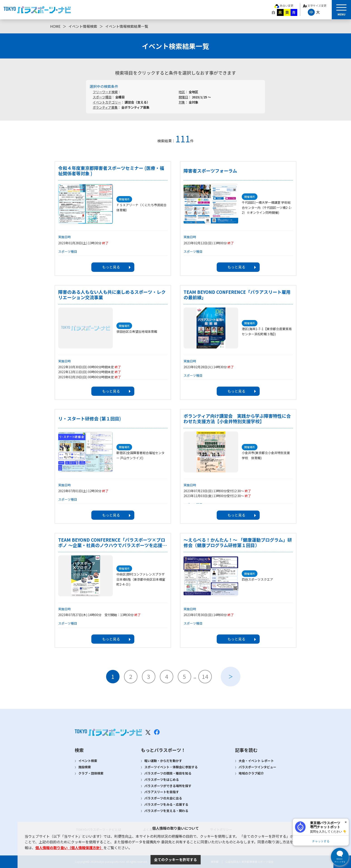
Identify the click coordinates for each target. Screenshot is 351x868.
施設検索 (85, 767)
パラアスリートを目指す (162, 792)
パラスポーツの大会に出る (163, 798)
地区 (182, 92)
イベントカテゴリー (107, 102)
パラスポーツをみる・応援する (166, 804)
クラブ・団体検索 (91, 773)
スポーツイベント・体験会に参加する (171, 767)
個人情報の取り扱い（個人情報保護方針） (69, 848)
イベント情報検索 (83, 26)
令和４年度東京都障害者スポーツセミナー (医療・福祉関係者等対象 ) (111, 171)
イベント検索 (88, 761)
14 (205, 676)
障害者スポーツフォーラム (210, 171)
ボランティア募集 (105, 107)
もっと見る (111, 267)
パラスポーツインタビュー (257, 767)
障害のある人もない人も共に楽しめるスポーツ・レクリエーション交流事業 (112, 295)
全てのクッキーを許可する (175, 859)
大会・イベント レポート (256, 761)
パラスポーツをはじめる (162, 779)
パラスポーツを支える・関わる (166, 811)
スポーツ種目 (102, 97)
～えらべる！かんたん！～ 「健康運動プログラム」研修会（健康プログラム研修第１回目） (238, 543)
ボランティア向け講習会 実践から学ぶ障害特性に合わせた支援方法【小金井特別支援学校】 (237, 419)
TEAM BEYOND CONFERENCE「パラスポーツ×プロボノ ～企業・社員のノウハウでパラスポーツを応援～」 (112, 543)
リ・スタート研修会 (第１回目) (90, 419)
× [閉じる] (346, 822)
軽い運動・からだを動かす (163, 761)
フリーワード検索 (105, 92)
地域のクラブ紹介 (251, 773)
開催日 (183, 97)
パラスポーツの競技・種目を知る (168, 773)
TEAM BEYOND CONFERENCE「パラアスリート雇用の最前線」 (237, 295)
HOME (55, 26)
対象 (182, 102)
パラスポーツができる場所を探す (168, 786)
